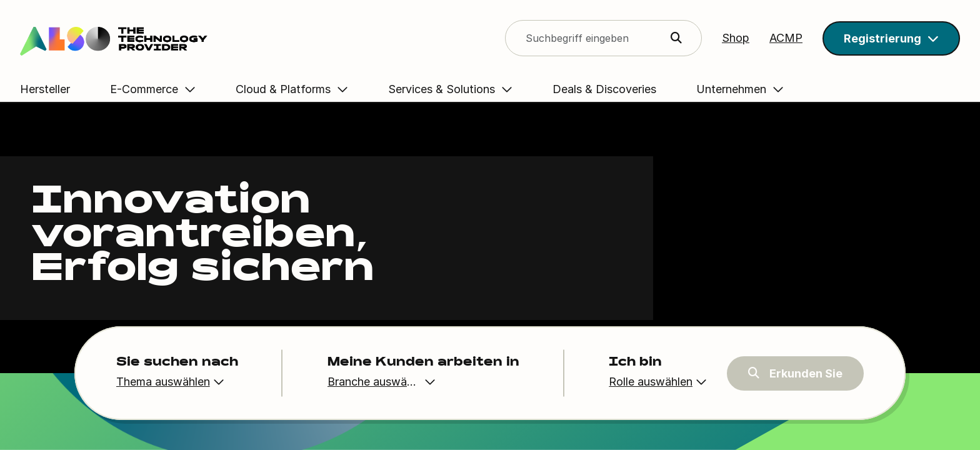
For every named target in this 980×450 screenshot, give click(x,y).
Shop (736, 38)
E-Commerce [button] (162, 89)
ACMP (786, 38)
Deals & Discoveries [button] (622, 89)
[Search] (138, 38)
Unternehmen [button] (766, 89)
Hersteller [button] (45, 89)
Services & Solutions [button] (459, 89)
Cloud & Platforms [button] (301, 89)
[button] (891, 38)
